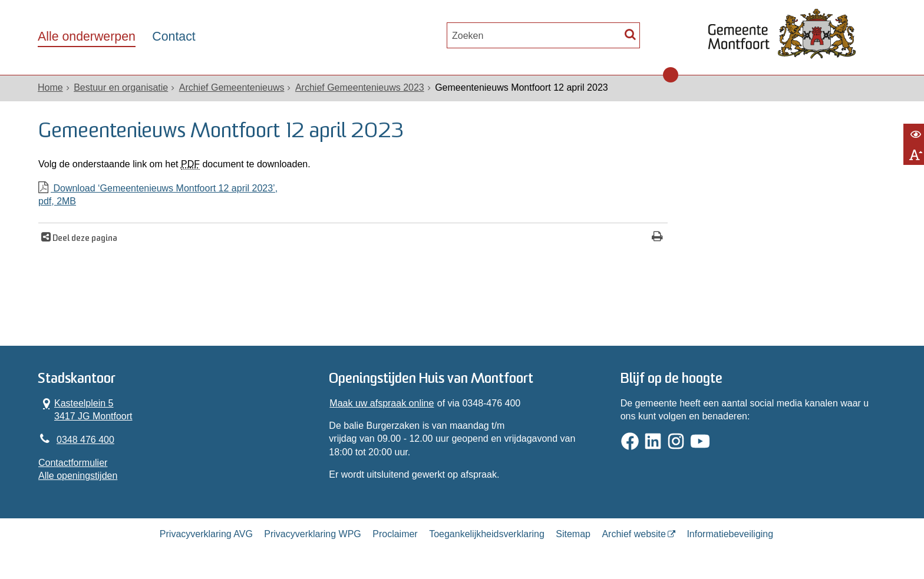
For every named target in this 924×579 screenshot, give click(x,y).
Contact (174, 37)
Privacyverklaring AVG (206, 534)
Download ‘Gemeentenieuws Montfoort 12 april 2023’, (353, 196)
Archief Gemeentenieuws (232, 87)
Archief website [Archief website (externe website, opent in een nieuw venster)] (634, 534)
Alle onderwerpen (87, 37)
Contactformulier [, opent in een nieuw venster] (73, 463)
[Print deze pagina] (657, 238)
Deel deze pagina (84, 239)
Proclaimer (395, 534)
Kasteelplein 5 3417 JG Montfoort (85, 409)
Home (50, 87)
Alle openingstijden (78, 476)
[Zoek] (630, 34)
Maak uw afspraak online (382, 403)
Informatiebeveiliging (730, 534)
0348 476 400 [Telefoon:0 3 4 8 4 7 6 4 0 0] (85, 440)
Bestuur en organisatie (121, 87)
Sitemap (573, 534)
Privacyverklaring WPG (312, 534)
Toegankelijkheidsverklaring (487, 534)
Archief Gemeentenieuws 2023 (360, 87)
